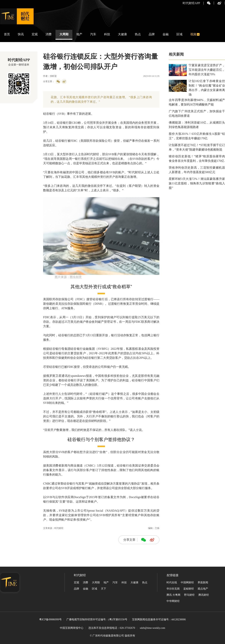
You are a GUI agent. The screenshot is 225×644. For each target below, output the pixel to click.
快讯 (21, 34)
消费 (49, 34)
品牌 (152, 34)
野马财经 (189, 595)
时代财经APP (191, 3)
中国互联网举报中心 (72, 628)
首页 (7, 34)
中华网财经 (173, 601)
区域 (179, 34)
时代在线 (172, 583)
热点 (138, 34)
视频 (193, 34)
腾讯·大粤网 (173, 595)
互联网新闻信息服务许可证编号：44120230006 (159, 620)
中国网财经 (187, 583)
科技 (107, 34)
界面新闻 (203, 583)
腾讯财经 (204, 595)
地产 (79, 34)
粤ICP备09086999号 (50, 620)
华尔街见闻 (173, 589)
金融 (166, 34)
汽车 (93, 34)
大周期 (64, 34)
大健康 (122, 34)
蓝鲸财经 (189, 589)
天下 (103, 589)
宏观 (35, 34)
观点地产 (203, 589)
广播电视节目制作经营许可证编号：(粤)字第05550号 (97, 620)
